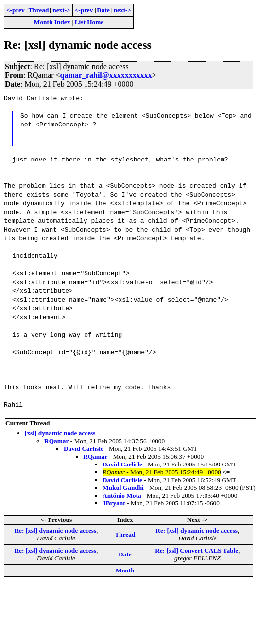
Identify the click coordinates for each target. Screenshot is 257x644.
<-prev (16, 10)
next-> (61, 10)
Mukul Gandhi (123, 488)
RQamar (56, 441)
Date (103, 10)
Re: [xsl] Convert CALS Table (197, 550)
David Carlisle (84, 449)
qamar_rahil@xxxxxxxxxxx (106, 75)
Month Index (52, 22)
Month (125, 570)
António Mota (122, 495)
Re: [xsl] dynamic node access (55, 530)
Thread (38, 10)
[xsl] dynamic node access (60, 433)
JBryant (114, 503)
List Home (89, 22)
